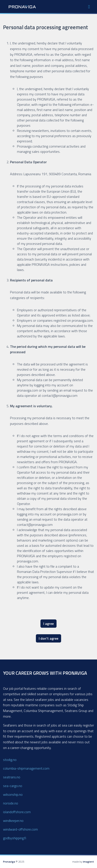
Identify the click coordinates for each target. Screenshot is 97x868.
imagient (88, 862)
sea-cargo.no (13, 786)
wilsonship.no (13, 794)
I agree (48, 624)
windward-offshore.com (20, 829)
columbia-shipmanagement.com (26, 768)
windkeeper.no (13, 821)
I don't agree (48, 638)
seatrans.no (12, 777)
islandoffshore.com (17, 812)
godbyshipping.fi (15, 838)
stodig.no (10, 760)
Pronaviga (9, 862)
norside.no (11, 803)
